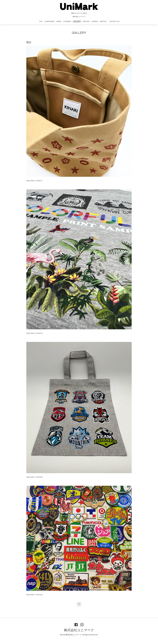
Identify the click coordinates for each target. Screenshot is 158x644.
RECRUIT (103, 21)
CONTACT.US (114, 21)
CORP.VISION (49, 21)
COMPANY (67, 21)
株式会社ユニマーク (79, 630)
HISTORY (86, 21)
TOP (41, 21)
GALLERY (77, 21)
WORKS (95, 21)
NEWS (59, 21)
